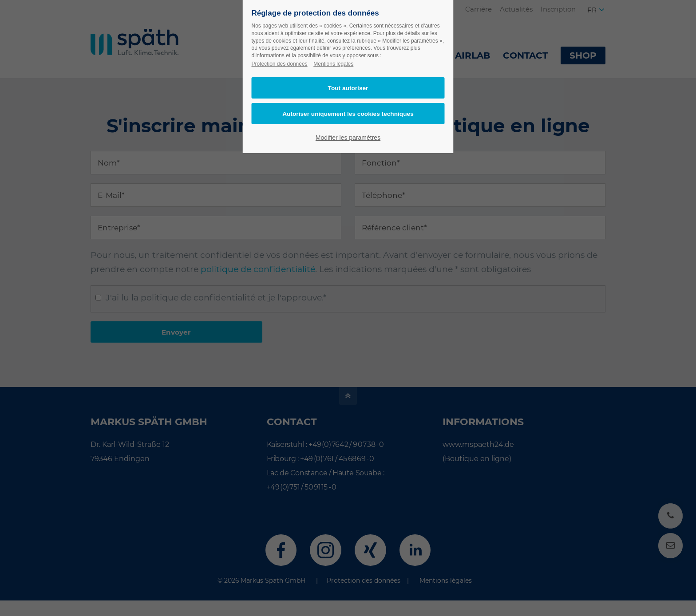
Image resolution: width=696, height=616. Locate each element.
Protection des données (280, 64)
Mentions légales (333, 64)
